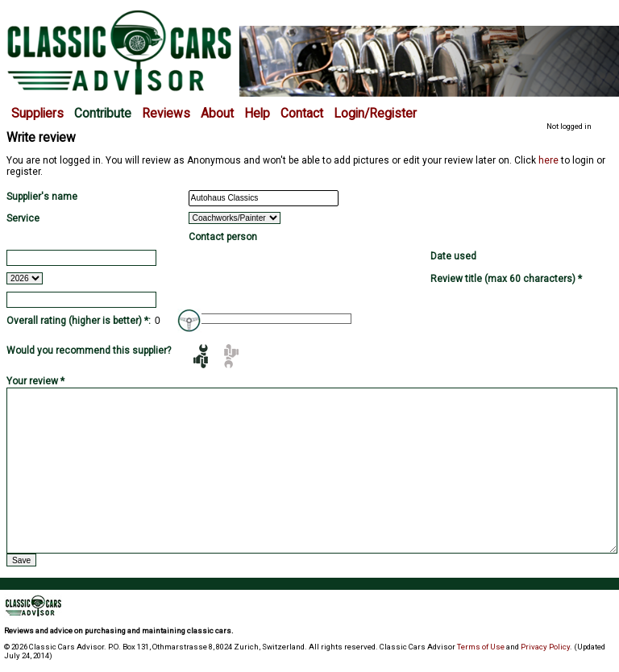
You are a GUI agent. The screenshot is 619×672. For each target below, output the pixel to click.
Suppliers (37, 114)
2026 (25, 278)
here (548, 160)
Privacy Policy (545, 647)
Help (257, 114)
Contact (302, 114)
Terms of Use (481, 647)
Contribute (103, 114)
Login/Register (375, 114)
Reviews (166, 114)
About (217, 114)
